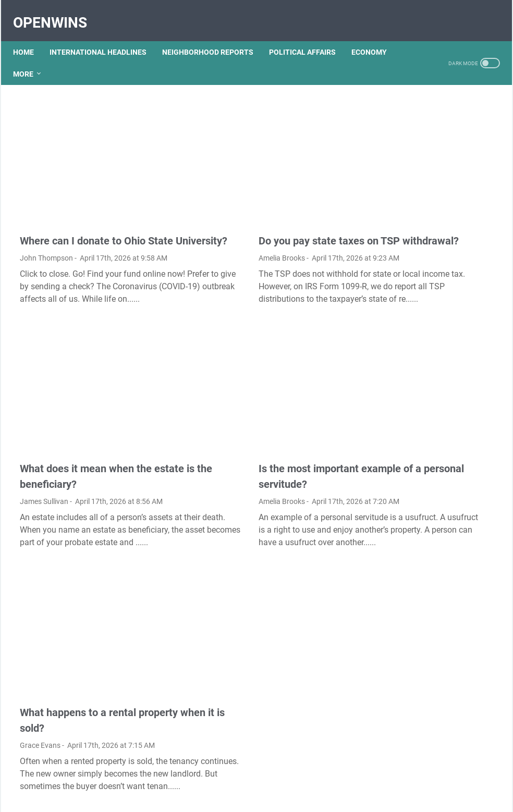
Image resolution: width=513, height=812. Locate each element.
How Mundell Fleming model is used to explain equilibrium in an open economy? (436, 128)
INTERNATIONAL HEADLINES (105, 36)
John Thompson (46, 223)
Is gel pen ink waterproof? (430, 582)
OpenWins (57, 12)
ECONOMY (38, 58)
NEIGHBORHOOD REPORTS (215, 36)
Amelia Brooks (208, 223)
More (81, 58)
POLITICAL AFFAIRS (309, 36)
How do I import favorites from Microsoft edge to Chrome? (429, 201)
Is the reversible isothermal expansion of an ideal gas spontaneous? (432, 552)
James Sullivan (44, 450)
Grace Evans (40, 665)
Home (30, 36)
